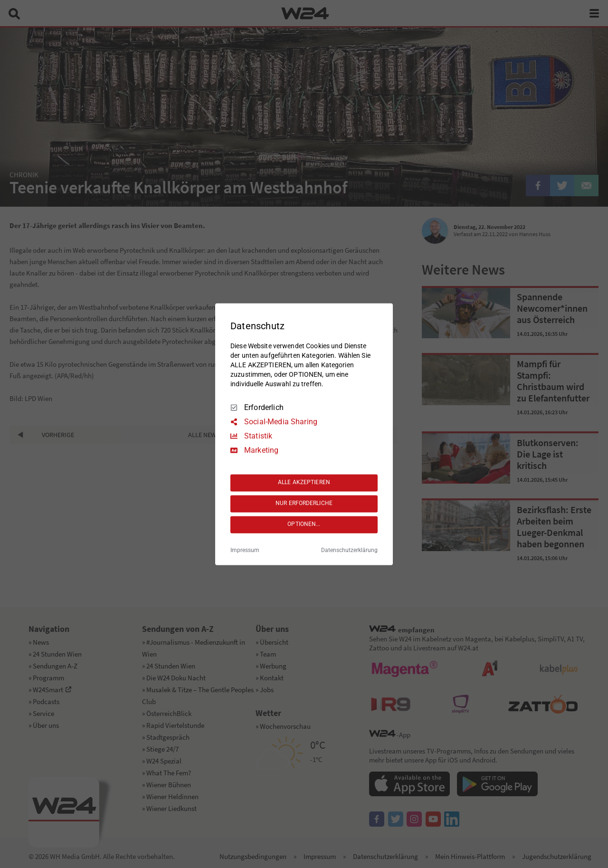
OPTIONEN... (304, 525)
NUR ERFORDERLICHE (304, 504)
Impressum (245, 550)
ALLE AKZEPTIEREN (304, 483)
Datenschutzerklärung (349, 550)
